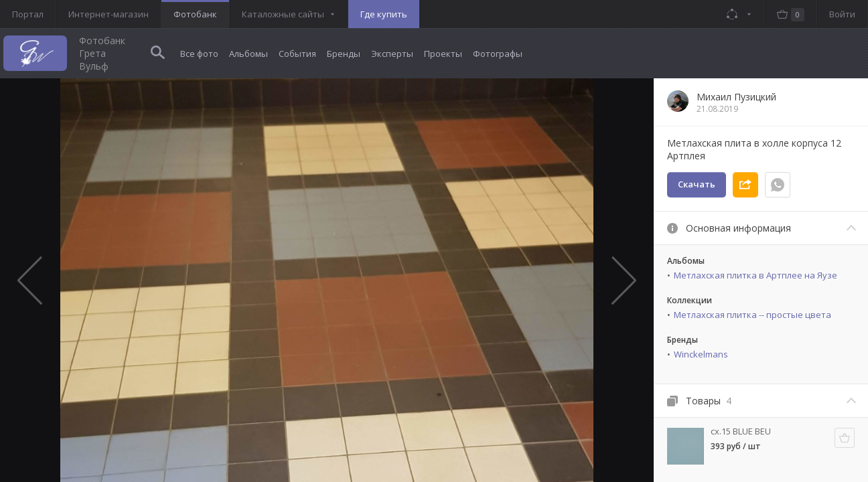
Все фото (199, 54)
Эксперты (392, 54)
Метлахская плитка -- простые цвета (752, 315)
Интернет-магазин (108, 14)
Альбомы (248, 54)
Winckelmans (701, 354)
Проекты (443, 54)
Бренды (344, 54)
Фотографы (498, 54)
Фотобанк (195, 14)
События (297, 54)
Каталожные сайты (283, 14)
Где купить (384, 14)
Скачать (697, 184)
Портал (28, 14)
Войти (842, 14)
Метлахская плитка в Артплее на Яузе (755, 275)
